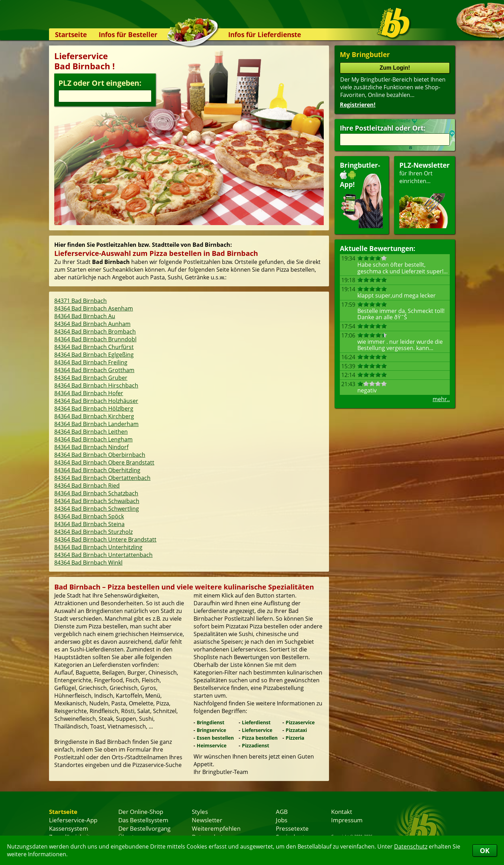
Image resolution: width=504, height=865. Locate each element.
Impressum (347, 820)
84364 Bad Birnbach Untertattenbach (103, 555)
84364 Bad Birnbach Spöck (89, 516)
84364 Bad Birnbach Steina (89, 524)
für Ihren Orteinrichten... (425, 194)
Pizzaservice (300, 722)
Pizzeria (295, 738)
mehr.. (441, 399)
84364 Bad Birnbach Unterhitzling (98, 547)
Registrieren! (358, 105)
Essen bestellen (215, 738)
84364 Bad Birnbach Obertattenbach (102, 478)
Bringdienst (211, 722)
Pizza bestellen (260, 738)
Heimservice (212, 745)
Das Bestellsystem (143, 820)
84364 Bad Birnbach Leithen (91, 432)
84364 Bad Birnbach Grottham (94, 370)
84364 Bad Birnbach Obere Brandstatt (104, 462)
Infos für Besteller (128, 34)
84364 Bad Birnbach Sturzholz (93, 532)
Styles (200, 811)
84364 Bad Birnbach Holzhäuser (96, 401)
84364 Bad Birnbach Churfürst (94, 347)
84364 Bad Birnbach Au (85, 316)
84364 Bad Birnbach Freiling (91, 362)
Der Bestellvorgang (144, 828)
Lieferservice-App (73, 820)
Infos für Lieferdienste (265, 34)
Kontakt (342, 811)
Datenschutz (411, 846)
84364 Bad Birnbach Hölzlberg (94, 409)
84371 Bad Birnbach (80, 301)
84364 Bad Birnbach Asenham (94, 308)
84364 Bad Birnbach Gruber (91, 378)
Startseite (71, 34)
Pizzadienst (255, 745)
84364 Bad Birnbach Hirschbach (96, 385)
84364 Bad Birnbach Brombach (95, 332)
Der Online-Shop (141, 811)
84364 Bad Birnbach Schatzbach (96, 493)
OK (485, 850)
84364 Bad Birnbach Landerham (96, 424)
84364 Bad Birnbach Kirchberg (94, 416)
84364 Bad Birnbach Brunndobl (95, 339)
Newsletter (207, 820)
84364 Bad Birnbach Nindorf (91, 447)
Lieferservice (257, 730)
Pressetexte (292, 828)
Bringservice (211, 730)
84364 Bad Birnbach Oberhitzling (97, 470)
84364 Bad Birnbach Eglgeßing (94, 355)
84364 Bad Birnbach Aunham (92, 324)
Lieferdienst (256, 722)
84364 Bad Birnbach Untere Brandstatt (105, 539)
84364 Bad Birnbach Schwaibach (97, 501)
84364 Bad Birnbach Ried (87, 486)
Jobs (282, 820)
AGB (282, 811)
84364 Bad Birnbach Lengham (93, 439)
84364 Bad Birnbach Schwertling (97, 509)
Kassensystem (69, 828)
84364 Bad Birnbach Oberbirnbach (100, 455)
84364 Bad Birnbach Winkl (88, 563)
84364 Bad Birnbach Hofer (89, 393)
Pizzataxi (296, 730)
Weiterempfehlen (216, 828)
